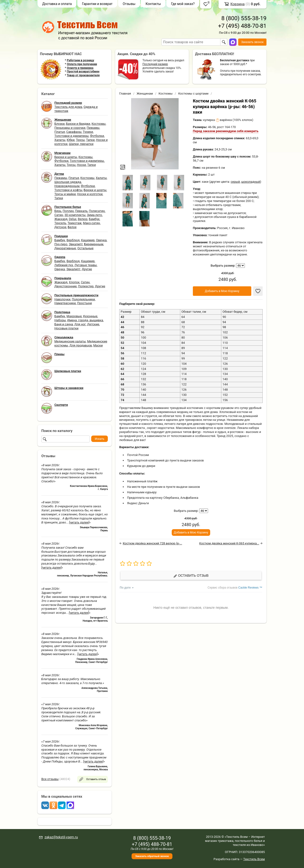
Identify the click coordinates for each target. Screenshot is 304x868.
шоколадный (251, 182)
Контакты (153, 4)
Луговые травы (86, 265)
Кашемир (88, 240)
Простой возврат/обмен (83, 72)
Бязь (58, 211)
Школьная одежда (68, 182)
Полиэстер (86, 286)
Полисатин (97, 211)
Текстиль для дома (68, 107)
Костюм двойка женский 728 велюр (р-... (152, 543)
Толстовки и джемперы (71, 136)
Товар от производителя (83, 75)
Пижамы (93, 128)
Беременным (94, 244)
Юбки (71, 140)
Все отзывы (50, 779)
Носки (81, 165)
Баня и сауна (64, 324)
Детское (60, 227)
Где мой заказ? (183, 4)
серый (235, 182)
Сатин (59, 215)
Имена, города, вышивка (85, 320)
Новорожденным (67, 186)
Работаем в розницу (80, 60)
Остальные (85, 248)
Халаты (60, 140)
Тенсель (60, 223)
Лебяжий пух (64, 265)
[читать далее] (79, 522)
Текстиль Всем (254, 859)
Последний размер (155, 64)
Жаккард (61, 219)
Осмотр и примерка (80, 68)
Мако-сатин (91, 223)
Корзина (237, 4)
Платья (60, 132)
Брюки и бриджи (78, 124)
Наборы (60, 320)
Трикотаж (74, 223)
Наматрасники (65, 303)
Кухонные (90, 316)
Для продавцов (81, 345)
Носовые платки (66, 328)
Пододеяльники (83, 299)
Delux (73, 219)
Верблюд (73, 240)
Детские (93, 324)
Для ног (80, 324)
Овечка (101, 240)
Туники (88, 132)
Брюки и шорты (66, 157)
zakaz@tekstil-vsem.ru (61, 837)
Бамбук (94, 219)
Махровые (74, 316)
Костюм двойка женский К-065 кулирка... (229, 543)
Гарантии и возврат (97, 4)
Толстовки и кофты (68, 190)
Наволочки (62, 299)
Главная (125, 94)
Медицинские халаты (70, 341)
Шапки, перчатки (81, 144)
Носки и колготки (90, 194)
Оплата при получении (82, 64)
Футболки (97, 136)
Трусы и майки (65, 194)
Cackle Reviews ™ (250, 588)
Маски (98, 345)
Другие (87, 269)
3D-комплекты (75, 215)
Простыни (85, 303)
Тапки (90, 140)
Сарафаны (74, 132)
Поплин (68, 211)
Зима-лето (94, 215)
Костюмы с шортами (193, 94)
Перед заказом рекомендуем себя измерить (226, 131)
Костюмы (98, 124)
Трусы (80, 140)
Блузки (59, 124)
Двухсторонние (66, 286)
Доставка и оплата (57, 4)
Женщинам (145, 94)
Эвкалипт (76, 244)
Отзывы (129, 4)
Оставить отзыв (191, 576)
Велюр (83, 219)
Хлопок (74, 282)
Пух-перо (61, 244)
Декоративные (65, 248)
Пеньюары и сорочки (70, 128)
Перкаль (81, 211)
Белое (72, 227)
